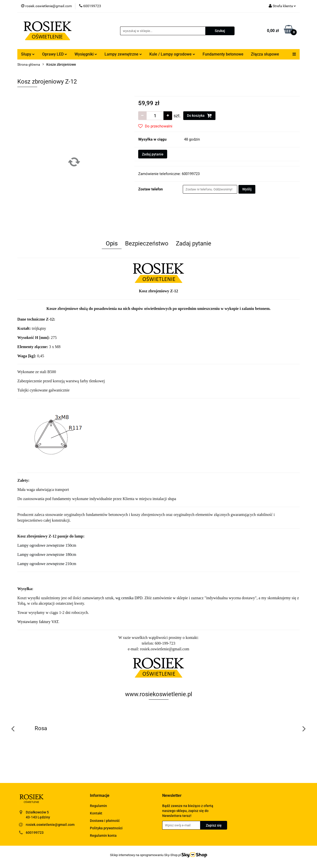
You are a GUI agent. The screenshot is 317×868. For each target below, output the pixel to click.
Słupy (28, 54)
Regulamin (98, 806)
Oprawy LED (55, 54)
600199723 (35, 833)
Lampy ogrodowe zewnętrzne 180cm (47, 554)
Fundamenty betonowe (223, 54)
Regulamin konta (103, 836)
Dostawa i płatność (105, 821)
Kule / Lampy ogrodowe (172, 54)
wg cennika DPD (129, 598)
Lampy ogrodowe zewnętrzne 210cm (47, 564)
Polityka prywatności (106, 828)
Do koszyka (199, 116)
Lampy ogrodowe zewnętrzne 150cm (47, 545)
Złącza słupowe (265, 54)
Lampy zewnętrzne (123, 54)
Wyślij (247, 189)
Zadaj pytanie (153, 154)
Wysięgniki (86, 54)
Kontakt (96, 813)
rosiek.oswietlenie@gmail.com (50, 825)
